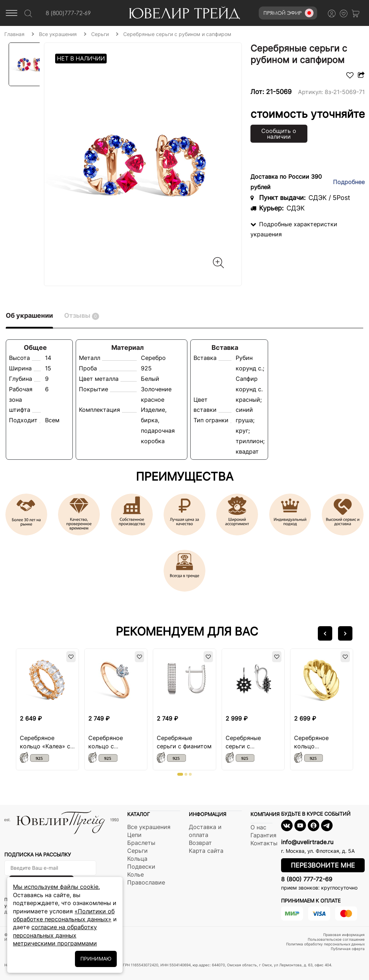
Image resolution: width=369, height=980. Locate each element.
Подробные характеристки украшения (294, 229)
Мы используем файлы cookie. (56, 887)
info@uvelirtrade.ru (307, 842)
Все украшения (149, 827)
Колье (135, 874)
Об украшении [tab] (29, 315)
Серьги (137, 851)
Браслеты (141, 843)
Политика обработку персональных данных (325, 944)
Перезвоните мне (323, 865)
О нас (258, 827)
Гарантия (263, 835)
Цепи (134, 835)
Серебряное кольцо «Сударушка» (313, 746)
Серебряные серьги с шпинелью (243, 746)
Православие (146, 882)
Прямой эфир (288, 13)
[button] (325, 633)
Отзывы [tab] (82, 316)
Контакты (264, 843)
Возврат (200, 843)
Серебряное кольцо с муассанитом (107, 746)
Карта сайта (206, 851)
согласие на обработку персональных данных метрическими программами (55, 935)
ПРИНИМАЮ (96, 959)
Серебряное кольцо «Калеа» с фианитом (45, 746)
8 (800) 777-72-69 (307, 879)
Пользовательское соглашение (336, 939)
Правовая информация (344, 935)
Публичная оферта (348, 949)
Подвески (141, 867)
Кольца (137, 859)
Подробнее (349, 182)
